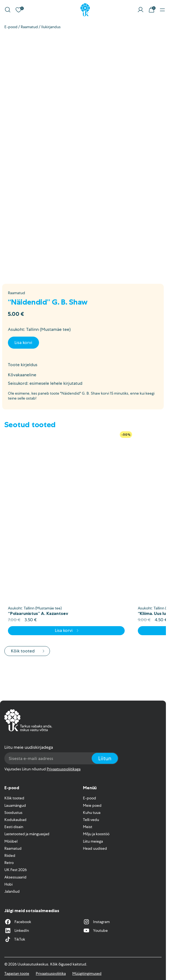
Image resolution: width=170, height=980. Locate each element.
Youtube (95, 930)
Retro (9, 863)
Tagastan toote (17, 973)
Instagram (96, 922)
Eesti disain (14, 827)
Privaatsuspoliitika (51, 973)
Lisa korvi (23, 342)
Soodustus (13, 813)
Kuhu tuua (92, 813)
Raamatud (29, 27)
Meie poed (92, 805)
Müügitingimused (87, 973)
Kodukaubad (15, 820)
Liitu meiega (93, 841)
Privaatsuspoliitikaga (64, 769)
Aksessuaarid (15, 877)
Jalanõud (12, 891)
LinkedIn (17, 930)
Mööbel (11, 841)
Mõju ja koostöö (96, 834)
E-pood (11, 27)
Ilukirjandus (51, 27)
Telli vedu (91, 820)
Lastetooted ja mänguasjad (27, 834)
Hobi (8, 884)
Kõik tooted (28, 651)
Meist (88, 827)
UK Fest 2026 (16, 870)
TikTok (15, 939)
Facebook (18, 922)
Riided (10, 855)
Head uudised (95, 848)
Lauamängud (15, 805)
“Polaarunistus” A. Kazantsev (38, 613)
